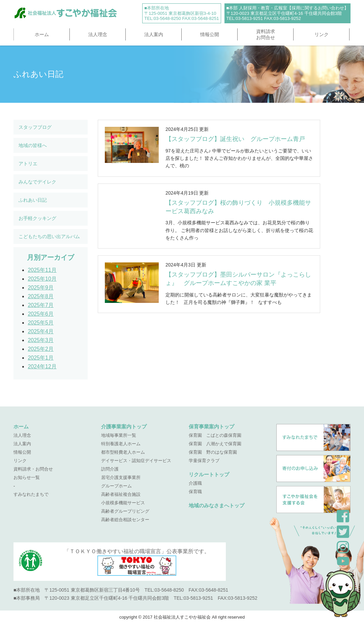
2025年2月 (41, 349)
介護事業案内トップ (124, 427)
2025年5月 (41, 323)
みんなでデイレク (37, 182)
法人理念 (98, 34)
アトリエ (28, 164)
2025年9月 (41, 288)
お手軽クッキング (37, 218)
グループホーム (116, 486)
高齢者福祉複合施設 (121, 494)
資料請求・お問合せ (33, 469)
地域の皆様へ (33, 145)
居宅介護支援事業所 (121, 477)
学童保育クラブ (204, 461)
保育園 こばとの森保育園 (215, 435)
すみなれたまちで (31, 494)
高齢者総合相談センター (125, 520)
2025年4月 (41, 331)
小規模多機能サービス (123, 503)
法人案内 (154, 34)
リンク (322, 34)
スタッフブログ (35, 127)
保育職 (195, 492)
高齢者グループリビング (125, 511)
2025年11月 (42, 270)
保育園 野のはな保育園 (213, 452)
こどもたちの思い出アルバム (49, 236)
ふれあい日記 (33, 200)
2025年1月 (41, 358)
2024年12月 (42, 366)
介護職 (195, 483)
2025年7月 (41, 305)
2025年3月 (41, 340)
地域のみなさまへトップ (217, 505)
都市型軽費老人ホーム (123, 452)
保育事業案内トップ (211, 427)
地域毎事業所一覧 (119, 435)
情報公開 (210, 34)
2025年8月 (41, 296)
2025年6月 (41, 314)
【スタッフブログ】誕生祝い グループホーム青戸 (235, 139)
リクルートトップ (209, 474)
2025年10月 (42, 279)
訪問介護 (110, 469)
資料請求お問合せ (266, 34)
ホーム (42, 34)
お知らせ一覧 (27, 477)
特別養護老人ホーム (121, 444)
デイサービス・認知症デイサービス (136, 461)
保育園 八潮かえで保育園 (215, 444)
